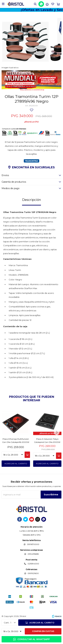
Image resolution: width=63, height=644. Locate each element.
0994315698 (33, 554)
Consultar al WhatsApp (34, 639)
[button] (35, 4)
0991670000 (33, 544)
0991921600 (33, 573)
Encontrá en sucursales (33, 167)
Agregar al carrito (42, 623)
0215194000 (33, 564)
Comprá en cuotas (43, 631)
